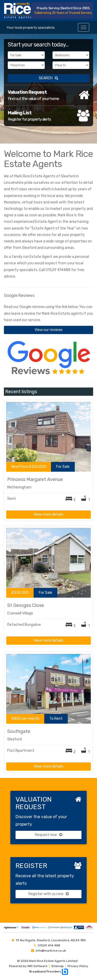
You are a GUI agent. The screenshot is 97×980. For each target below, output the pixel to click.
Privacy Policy (78, 966)
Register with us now (49, 894)
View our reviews (49, 330)
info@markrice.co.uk (51, 951)
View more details (48, 514)
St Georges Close (26, 605)
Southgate (19, 731)
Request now (49, 835)
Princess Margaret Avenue (35, 479)
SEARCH (48, 78)
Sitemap (57, 966)
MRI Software (37, 966)
